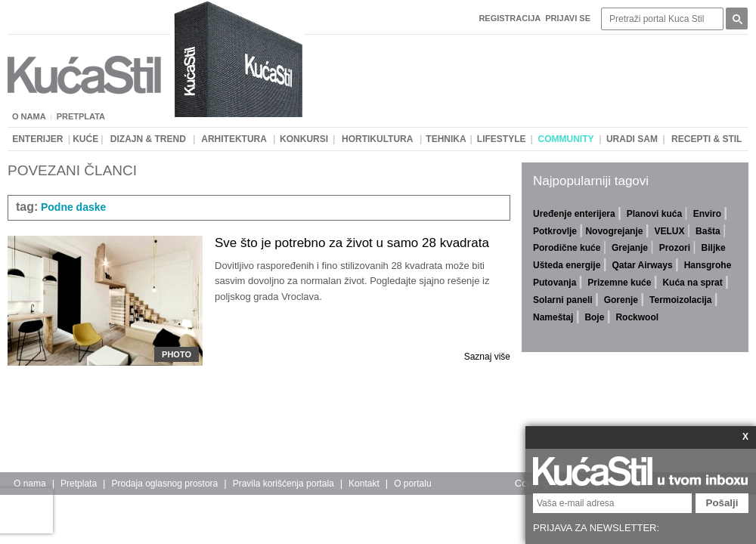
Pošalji (722, 503)
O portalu (412, 484)
